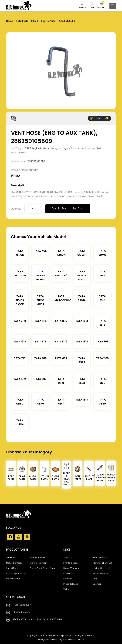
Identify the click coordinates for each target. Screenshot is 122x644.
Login (92, 6)
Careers (68, 579)
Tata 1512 (20, 379)
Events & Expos (71, 563)
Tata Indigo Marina (40, 276)
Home (10, 21)
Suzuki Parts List (101, 573)
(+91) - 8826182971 (22, 605)
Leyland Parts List (102, 568)
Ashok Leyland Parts (16, 573)
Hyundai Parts (13, 579)
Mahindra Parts (14, 563)
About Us (68, 558)
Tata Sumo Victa (40, 300)
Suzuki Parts (12, 568)
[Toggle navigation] (113, 6)
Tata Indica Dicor (20, 300)
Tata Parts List (100, 558)
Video (66, 589)
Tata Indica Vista (82, 276)
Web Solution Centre (73, 639)
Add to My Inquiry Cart (68, 208)
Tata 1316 (61, 342)
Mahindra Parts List (102, 563)
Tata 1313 (82, 400)
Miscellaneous (37, 558)
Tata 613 (40, 342)
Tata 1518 (61, 321)
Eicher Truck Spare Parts (42, 568)
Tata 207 (40, 379)
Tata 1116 (40, 321)
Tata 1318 (82, 342)
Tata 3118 (20, 321)
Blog (95, 579)
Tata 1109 (102, 358)
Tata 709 (102, 342)
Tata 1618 (20, 342)
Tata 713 (20, 358)
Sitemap (97, 584)
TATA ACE (40, 251)
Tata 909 (40, 358)
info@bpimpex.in (21, 612)
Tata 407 (61, 358)
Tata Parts (22, 21)
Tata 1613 (82, 321)
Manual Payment (39, 563)
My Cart (101, 6)
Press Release (71, 584)
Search (82, 6)
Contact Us (69, 573)
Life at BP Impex (71, 568)
